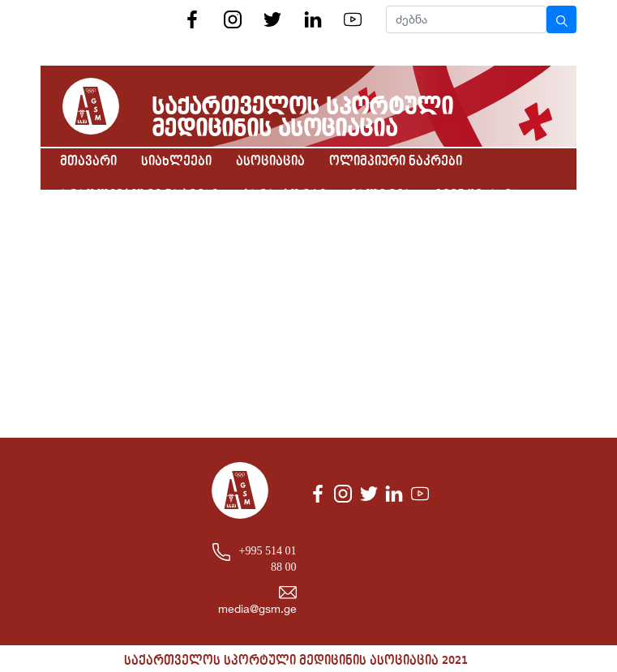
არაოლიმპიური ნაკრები (139, 195)
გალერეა (381, 195)
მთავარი (88, 161)
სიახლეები (176, 161)
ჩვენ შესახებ (477, 195)
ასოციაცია (270, 161)
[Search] (466, 19)
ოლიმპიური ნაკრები (396, 161)
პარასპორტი (284, 195)
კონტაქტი (92, 229)
